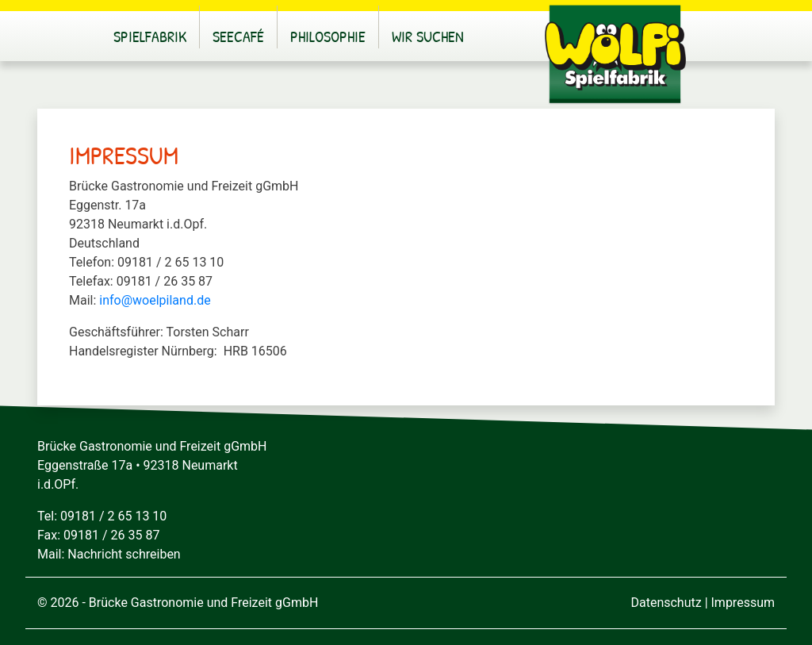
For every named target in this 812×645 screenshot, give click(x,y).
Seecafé (238, 36)
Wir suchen (428, 36)
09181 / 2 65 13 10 (113, 516)
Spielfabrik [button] (150, 36)
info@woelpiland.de (155, 300)
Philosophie (328, 36)
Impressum (743, 603)
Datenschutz (666, 603)
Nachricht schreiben (124, 554)
